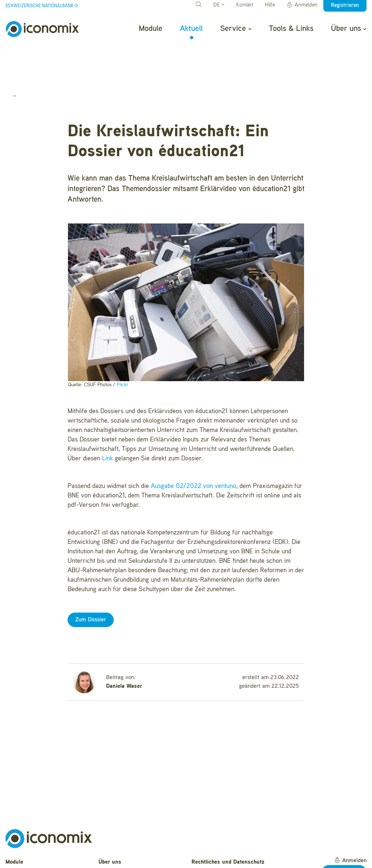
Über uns (349, 29)
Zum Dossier (91, 581)
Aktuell (191, 29)
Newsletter (112, 857)
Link (108, 420)
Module (151, 29)
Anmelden (302, 5)
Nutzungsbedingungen (219, 835)
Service (236, 29)
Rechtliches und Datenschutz (228, 824)
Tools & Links (291, 29)
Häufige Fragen (118, 835)
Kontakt (245, 5)
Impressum (206, 846)
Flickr (122, 346)
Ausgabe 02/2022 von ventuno (193, 448)
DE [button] (219, 5)
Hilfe (270, 5)
